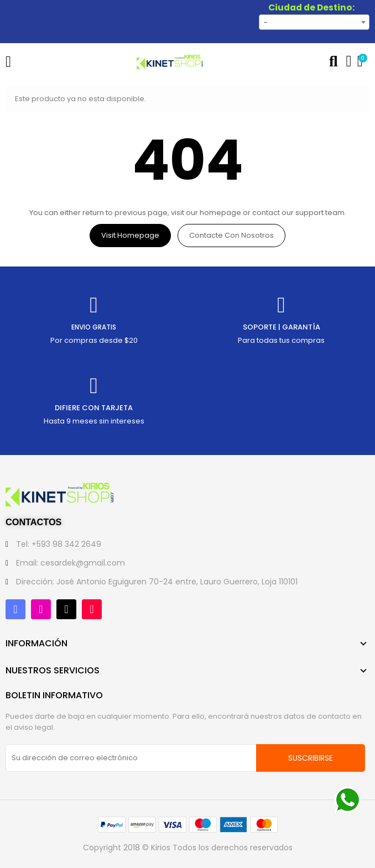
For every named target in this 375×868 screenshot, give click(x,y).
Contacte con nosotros (231, 235)
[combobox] (314, 22)
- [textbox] (266, 22)
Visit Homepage (130, 235)
